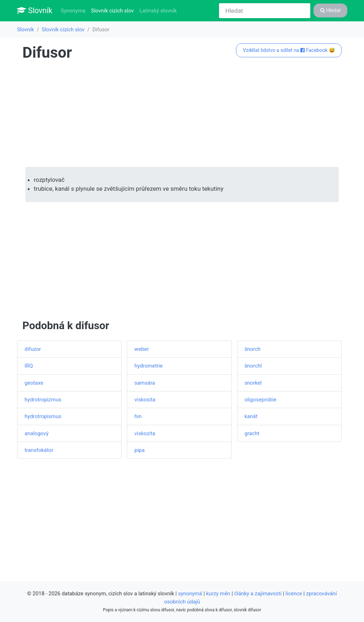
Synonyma (73, 11)
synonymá (190, 594)
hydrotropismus (43, 416)
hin (138, 416)
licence (294, 594)
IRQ (29, 366)
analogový (36, 433)
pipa (139, 450)
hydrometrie (148, 366)
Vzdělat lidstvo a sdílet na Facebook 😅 (289, 50)
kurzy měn (218, 594)
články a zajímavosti (258, 594)
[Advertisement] (182, 114)
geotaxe (34, 383)
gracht (252, 433)
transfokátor (39, 450)
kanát (251, 416)
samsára (144, 383)
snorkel (253, 383)
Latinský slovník (158, 11)
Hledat (330, 10)
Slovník (34, 10)
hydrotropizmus (43, 400)
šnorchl (253, 366)
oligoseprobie (261, 400)
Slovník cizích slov (114, 10)
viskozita (145, 433)
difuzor (33, 349)
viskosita (145, 400)
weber (141, 349)
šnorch (253, 349)
